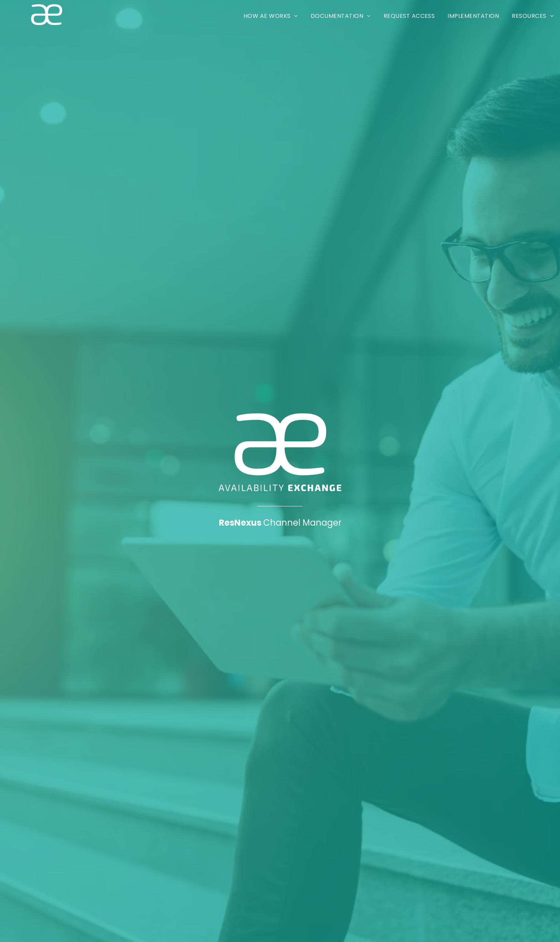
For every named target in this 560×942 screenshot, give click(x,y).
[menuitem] (271, 16)
